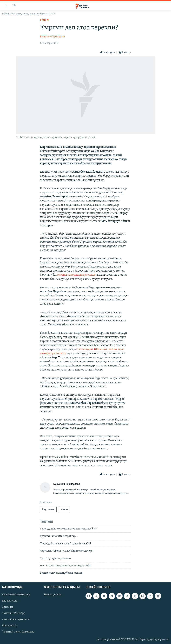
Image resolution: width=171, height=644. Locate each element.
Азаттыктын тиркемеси (16, 619)
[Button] (107, 52)
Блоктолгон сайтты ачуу (16, 595)
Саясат (45, 20)
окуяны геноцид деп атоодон (76, 275)
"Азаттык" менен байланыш (18, 632)
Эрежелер (8, 607)
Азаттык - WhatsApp (14, 613)
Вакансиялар (10, 626)
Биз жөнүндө (10, 601)
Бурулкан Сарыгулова (53, 37)
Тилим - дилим (53, 595)
